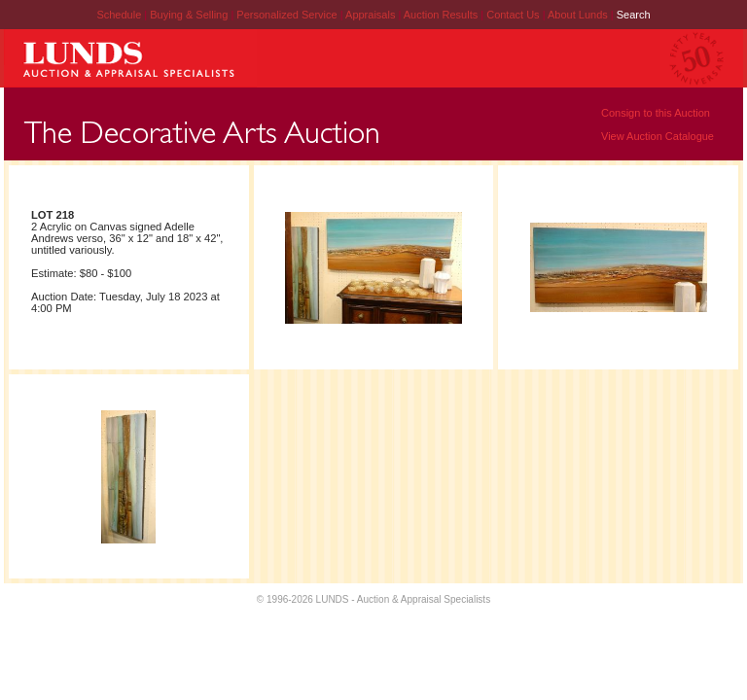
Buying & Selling (190, 15)
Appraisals (372, 15)
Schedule (119, 15)
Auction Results (442, 15)
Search (634, 15)
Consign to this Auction (656, 113)
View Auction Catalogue (658, 136)
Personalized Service (288, 15)
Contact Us (513, 15)
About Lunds (579, 15)
